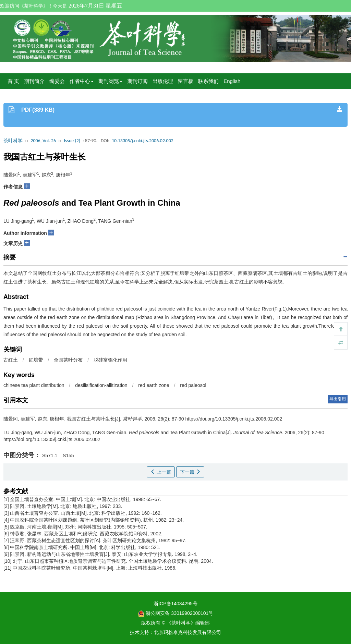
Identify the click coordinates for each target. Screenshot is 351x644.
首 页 (13, 81)
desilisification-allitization (101, 385)
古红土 (11, 360)
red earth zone (154, 385)
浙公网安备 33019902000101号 (176, 613)
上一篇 (161, 472)
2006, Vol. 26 (43, 141)
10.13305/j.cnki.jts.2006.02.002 (143, 141)
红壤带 (36, 360)
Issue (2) (72, 141)
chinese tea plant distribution (34, 385)
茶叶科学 (13, 141)
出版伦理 (163, 81)
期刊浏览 (110, 81)
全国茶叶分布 (68, 360)
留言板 (186, 81)
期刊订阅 (137, 81)
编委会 (57, 81)
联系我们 (208, 81)
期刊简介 (34, 81)
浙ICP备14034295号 (175, 604)
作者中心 (82, 81)
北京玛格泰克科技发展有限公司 (187, 632)
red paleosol (193, 385)
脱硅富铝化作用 (110, 360)
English (232, 81)
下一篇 (190, 472)
